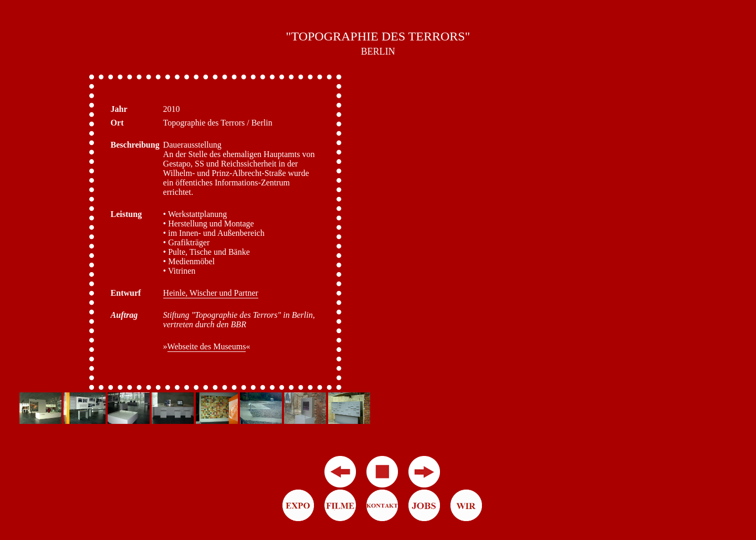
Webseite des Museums (207, 346)
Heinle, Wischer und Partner (211, 293)
